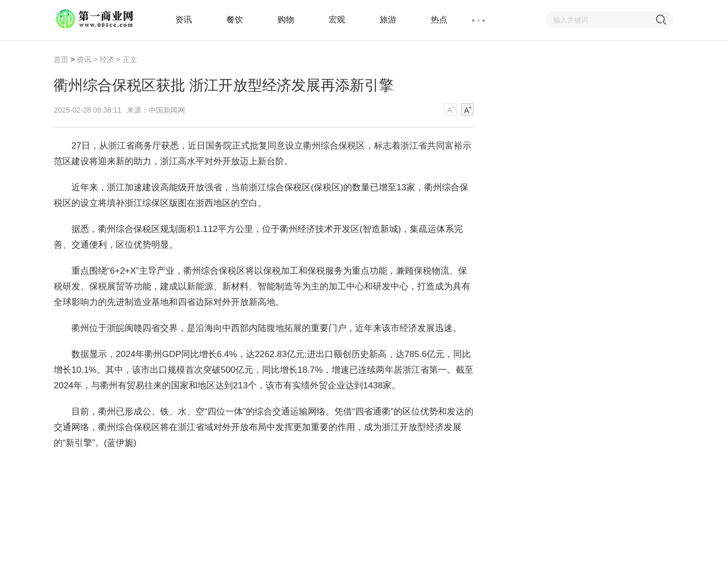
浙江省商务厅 (365, 469)
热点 (439, 20)
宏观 (337, 20)
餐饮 (235, 20)
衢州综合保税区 (141, 469)
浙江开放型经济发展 (296, 469)
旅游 (388, 20)
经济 (107, 59)
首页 (61, 59)
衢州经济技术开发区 (214, 469)
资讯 (184, 20)
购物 (286, 20)
